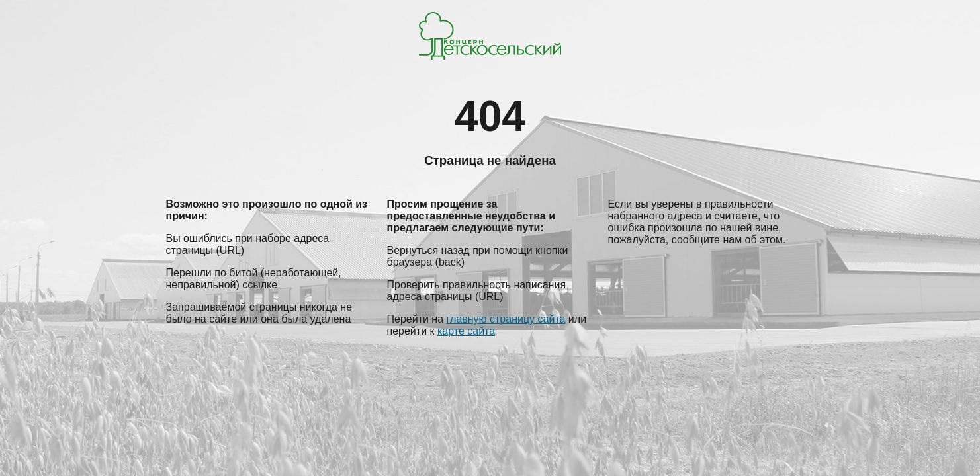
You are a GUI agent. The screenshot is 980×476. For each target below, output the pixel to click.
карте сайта (466, 331)
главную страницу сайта (506, 319)
